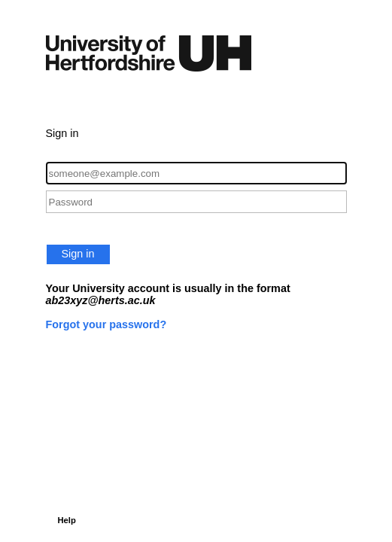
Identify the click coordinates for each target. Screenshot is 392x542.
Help (67, 520)
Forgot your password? (106, 324)
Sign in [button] (78, 254)
